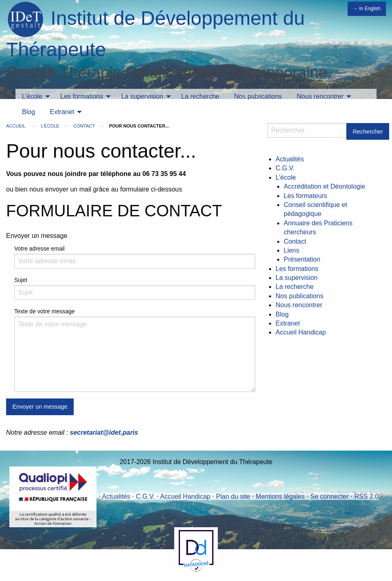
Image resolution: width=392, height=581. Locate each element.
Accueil (16, 126)
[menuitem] (34, 97)
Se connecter (329, 496)
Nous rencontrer (320, 96)
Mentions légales (280, 496)
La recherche (200, 96)
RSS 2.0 (366, 496)
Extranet (62, 112)
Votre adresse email (39, 249)
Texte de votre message (45, 311)
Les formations (82, 96)
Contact (84, 126)
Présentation (302, 259)
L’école (32, 96)
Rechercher (368, 132)
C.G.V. (285, 168)
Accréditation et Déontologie (324, 186)
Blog (28, 112)
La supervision (142, 96)
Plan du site (233, 496)
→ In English (367, 9)
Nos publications (258, 96)
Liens (291, 250)
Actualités (290, 159)
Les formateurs (305, 196)
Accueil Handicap (301, 332)
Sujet (21, 280)
